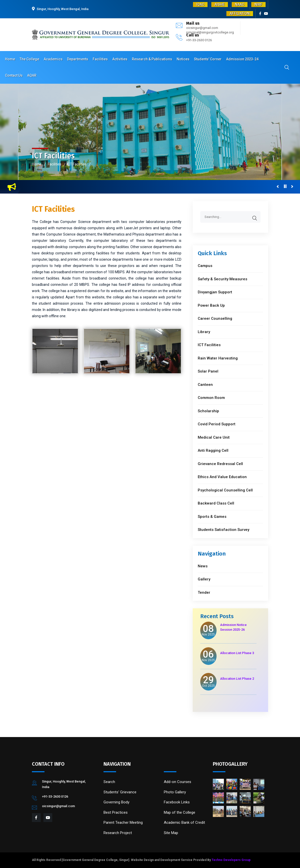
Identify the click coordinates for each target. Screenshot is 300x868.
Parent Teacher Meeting (123, 823)
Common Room (211, 398)
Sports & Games (212, 517)
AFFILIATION (240, 14)
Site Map (171, 833)
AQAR (32, 75)
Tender (204, 592)
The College (29, 59)
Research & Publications (152, 59)
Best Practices (116, 812)
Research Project (118, 833)
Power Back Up (211, 305)
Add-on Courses (178, 782)
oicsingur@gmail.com (202, 28)
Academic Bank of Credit (184, 823)
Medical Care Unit (214, 437)
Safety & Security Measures (222, 279)
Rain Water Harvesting (218, 358)
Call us (193, 35)
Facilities (100, 59)
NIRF (258, 5)
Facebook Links (177, 802)
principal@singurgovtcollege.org (210, 32)
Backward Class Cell (216, 503)
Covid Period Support (217, 424)
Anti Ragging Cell (213, 450)
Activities (120, 59)
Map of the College (180, 812)
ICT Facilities (77, 164)
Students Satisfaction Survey (223, 530)
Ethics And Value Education (222, 477)
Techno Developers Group (231, 860)
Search (109, 782)
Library (204, 332)
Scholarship (208, 411)
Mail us (193, 23)
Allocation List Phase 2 (237, 679)
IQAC (200, 5)
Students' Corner (208, 59)
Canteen (205, 385)
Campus (205, 266)
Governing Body (116, 802)
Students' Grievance (120, 792)
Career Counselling (215, 318)
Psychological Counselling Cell (225, 490)
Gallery (204, 579)
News (203, 566)
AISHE (220, 5)
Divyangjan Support (215, 292)
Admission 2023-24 (242, 59)
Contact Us (14, 75)
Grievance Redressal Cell (220, 464)
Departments (78, 59)
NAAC (240, 5)
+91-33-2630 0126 (199, 40)
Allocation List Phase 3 (237, 653)
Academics (53, 59)
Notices (183, 59)
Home (10, 59)
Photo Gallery (175, 792)
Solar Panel (208, 371)
